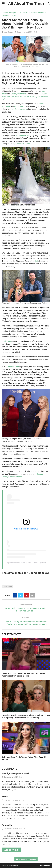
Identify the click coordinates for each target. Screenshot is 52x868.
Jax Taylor (23, 13)
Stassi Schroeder (38, 13)
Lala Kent (7, 341)
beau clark (8, 587)
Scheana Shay (13, 367)
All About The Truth (26, 3)
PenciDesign (14, 866)
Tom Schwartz (22, 136)
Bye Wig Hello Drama (22, 144)
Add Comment (11, 850)
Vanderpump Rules (9, 15)
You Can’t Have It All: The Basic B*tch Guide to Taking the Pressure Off (25, 97)
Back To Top (45, 865)
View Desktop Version (26, 859)
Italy (37, 261)
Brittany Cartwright (9, 13)
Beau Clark (19, 106)
